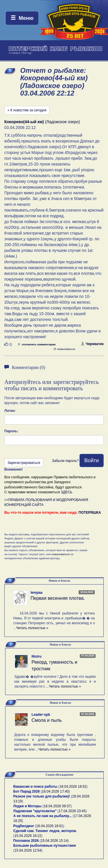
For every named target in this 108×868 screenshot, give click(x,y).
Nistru (36, 656)
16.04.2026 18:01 (50, 826)
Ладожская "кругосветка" (35, 811)
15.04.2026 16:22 (28, 836)
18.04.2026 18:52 (73, 787)
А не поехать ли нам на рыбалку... (42, 816)
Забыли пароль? (65, 461)
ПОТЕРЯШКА (90, 513)
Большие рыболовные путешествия (44, 846)
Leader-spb (41, 715)
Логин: (10, 411)
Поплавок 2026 (26, 841)
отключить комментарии (37, 344)
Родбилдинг (24, 826)
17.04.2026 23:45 (72, 811)
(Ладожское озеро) (42, 122)
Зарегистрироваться (24, 463)
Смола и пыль (47, 720)
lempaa (36, 593)
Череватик (92, 344)
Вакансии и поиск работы (35, 787)
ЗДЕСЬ (67, 492)
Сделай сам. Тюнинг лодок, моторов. (45, 831)
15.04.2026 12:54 (28, 850)
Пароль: (11, 431)
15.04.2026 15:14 (54, 841)
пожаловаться (64, 349)
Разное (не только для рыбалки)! (42, 796)
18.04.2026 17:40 (55, 791)
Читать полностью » (32, 628)
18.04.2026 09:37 (57, 806)
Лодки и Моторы (27, 806)
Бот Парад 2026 (26, 791)
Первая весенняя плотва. (58, 598)
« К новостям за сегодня (27, 110)
